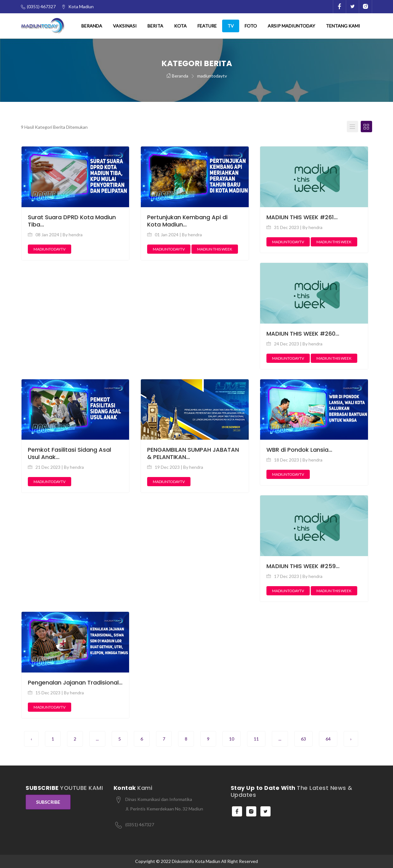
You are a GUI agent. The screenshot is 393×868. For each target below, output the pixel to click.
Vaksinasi (125, 26)
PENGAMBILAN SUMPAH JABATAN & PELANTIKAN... (193, 453)
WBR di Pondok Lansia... (299, 450)
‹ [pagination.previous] (31, 739)
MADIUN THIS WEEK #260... (303, 334)
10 (232, 739)
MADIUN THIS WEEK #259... (303, 566)
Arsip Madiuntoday (291, 26)
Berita (155, 26)
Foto (251, 26)
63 (303, 739)
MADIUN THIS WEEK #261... (302, 217)
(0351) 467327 (140, 825)
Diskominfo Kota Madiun (196, 861)
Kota (180, 26)
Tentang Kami (343, 26)
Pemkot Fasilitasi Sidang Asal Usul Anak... (69, 453)
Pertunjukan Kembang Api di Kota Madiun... (187, 221)
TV (231, 26)
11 (256, 739)
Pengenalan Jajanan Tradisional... (75, 682)
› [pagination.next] (351, 739)
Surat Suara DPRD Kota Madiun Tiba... (72, 221)
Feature (207, 26)
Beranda (92, 26)
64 (328, 739)
